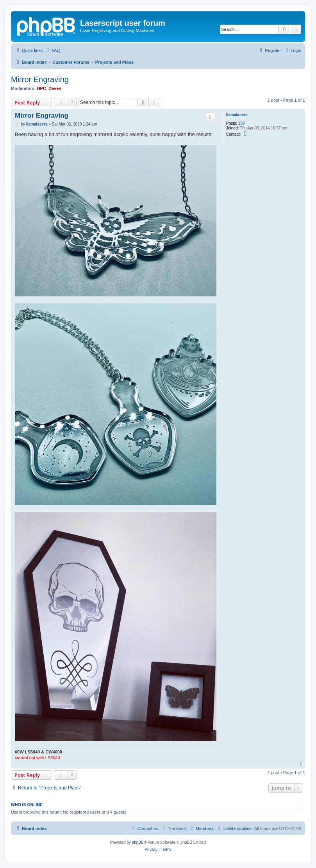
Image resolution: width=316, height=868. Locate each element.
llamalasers (237, 115)
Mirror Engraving (40, 79)
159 (242, 123)
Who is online (27, 805)
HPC (42, 88)
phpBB (138, 842)
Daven (55, 88)
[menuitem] (52, 50)
